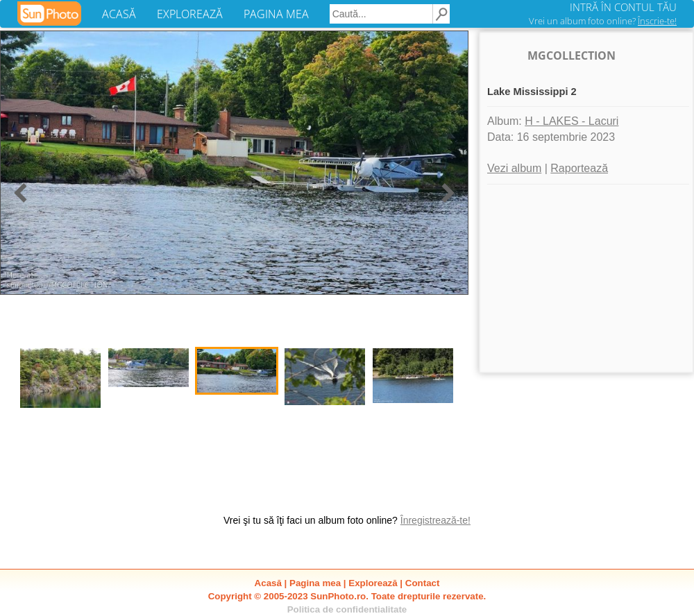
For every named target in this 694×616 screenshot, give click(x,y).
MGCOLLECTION (572, 55)
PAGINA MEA (276, 14)
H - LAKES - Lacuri (572, 121)
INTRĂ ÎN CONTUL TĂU (623, 7)
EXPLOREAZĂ (190, 14)
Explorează (373, 583)
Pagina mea (315, 583)
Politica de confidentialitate (347, 609)
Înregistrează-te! (435, 520)
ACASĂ (119, 14)
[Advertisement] (586, 278)
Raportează (579, 168)
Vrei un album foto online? (603, 21)
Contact (423, 583)
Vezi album (514, 168)
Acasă (268, 583)
